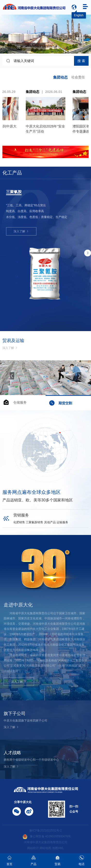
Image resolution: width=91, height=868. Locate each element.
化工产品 (12, 173)
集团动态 (60, 77)
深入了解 (21, 231)
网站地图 (45, 848)
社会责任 (78, 77)
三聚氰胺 (14, 192)
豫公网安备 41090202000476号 (47, 836)
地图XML (58, 848)
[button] (5, 47)
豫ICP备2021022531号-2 (45, 831)
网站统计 (33, 848)
